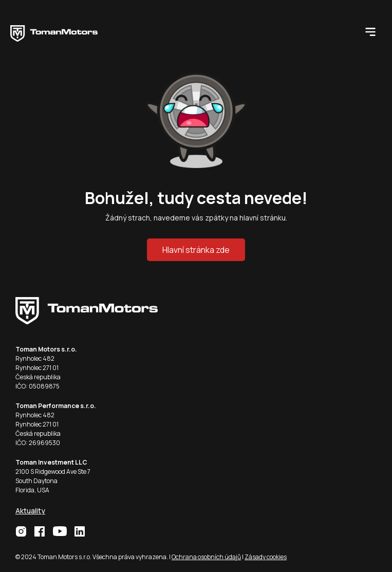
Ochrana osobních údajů (206, 557)
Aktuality (30, 511)
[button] (370, 31)
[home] (54, 31)
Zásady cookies (266, 557)
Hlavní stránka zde (196, 250)
